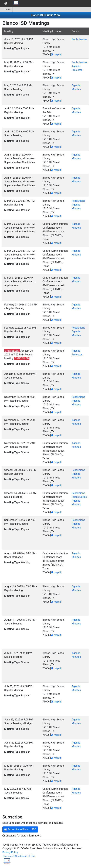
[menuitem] (6, 3)
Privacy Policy (10, 852)
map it (56, 55)
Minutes (76, 89)
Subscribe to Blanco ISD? (20, 829)
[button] (6, 3)
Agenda (76, 66)
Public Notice (79, 39)
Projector (77, 70)
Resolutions (78, 201)
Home (6, 9)
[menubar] (10, 3)
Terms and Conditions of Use (19, 856)
